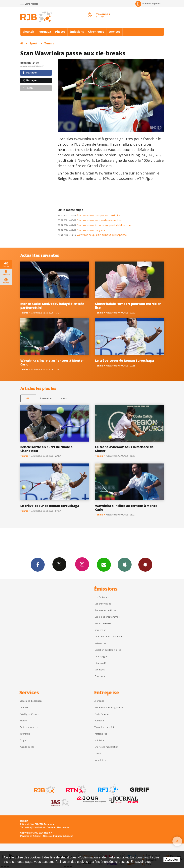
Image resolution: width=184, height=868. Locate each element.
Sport (34, 43)
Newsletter (100, 760)
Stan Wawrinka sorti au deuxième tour (90, 220)
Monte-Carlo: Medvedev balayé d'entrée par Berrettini (52, 306)
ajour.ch (28, 32)
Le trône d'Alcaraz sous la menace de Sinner (124, 449)
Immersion (100, 630)
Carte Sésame (102, 714)
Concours (100, 676)
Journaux (45, 32)
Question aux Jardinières (108, 650)
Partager (30, 73)
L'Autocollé (100, 663)
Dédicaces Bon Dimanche (108, 636)
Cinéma (24, 707)
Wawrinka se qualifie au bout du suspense (92, 235)
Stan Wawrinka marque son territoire (89, 215)
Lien (28, 88)
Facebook (38, 564)
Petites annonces (29, 727)
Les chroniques (103, 604)
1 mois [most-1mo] (63, 398)
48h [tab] (28, 398)
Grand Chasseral (103, 623)
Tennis (49, 43)
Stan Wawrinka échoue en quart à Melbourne (94, 225)
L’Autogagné (101, 656)
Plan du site (63, 827)
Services (114, 32)
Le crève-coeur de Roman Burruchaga (124, 361)
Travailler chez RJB (104, 727)
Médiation (100, 740)
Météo (23, 721)
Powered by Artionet (31, 836)
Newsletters (104, 564)
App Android (145, 564)
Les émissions (102, 597)
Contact (99, 753)
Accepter (172, 860)
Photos (60, 32)
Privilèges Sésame (29, 714)
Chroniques (96, 32)
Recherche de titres (105, 610)
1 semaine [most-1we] (46, 398)
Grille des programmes (107, 617)
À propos (99, 701)
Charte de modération (106, 747)
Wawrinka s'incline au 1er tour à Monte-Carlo (52, 362)
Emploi (23, 740)
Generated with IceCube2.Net (58, 836)
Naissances (100, 643)
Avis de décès (27, 747)
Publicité (99, 721)
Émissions (77, 32)
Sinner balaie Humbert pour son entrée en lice (128, 306)
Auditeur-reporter (148, 4)
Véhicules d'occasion (31, 701)
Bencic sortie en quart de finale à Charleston (46, 449)
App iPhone (125, 564)
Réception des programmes (109, 707)
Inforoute (25, 734)
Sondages (100, 670)
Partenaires (101, 734)
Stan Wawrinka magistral (82, 230)
